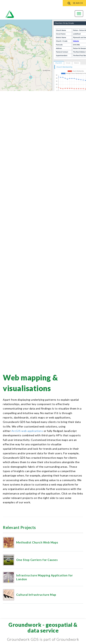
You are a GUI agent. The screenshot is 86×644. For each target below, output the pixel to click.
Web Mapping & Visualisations (30, 383)
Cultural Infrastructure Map (36, 595)
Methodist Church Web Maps (37, 542)
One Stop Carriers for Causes (37, 560)
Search (74, 3)
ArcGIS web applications (27, 431)
